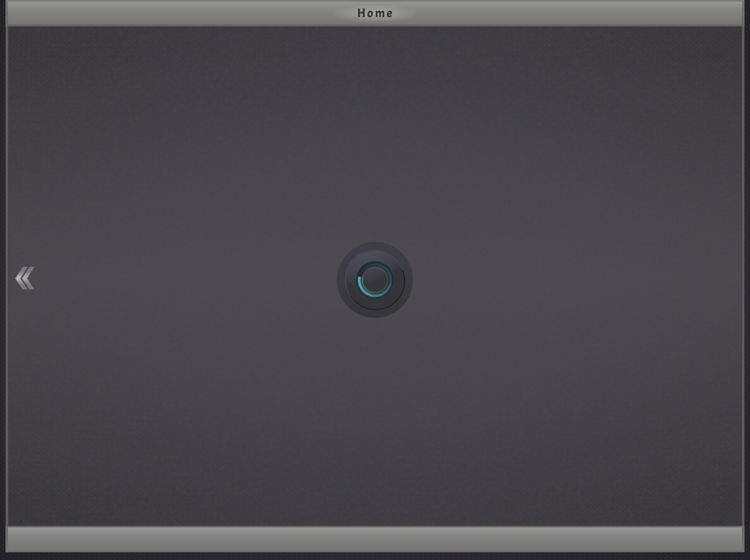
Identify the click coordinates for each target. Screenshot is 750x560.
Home (375, 13)
